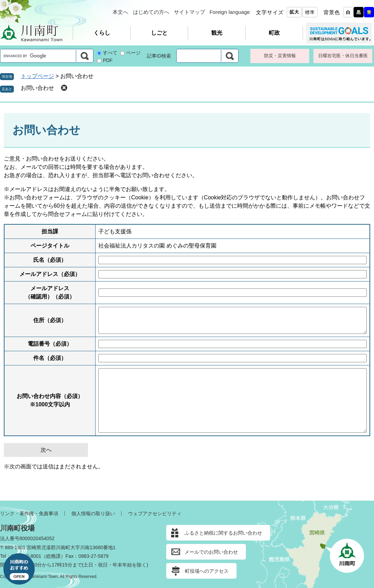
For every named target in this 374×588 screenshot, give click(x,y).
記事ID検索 (159, 56)
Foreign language (230, 12)
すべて (110, 53)
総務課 (53, 556)
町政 (274, 33)
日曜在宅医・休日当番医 (343, 56)
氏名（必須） (50, 260)
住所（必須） (50, 320)
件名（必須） (50, 358)
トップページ (37, 76)
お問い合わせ (37, 88)
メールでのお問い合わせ (211, 552)
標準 (310, 12)
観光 (217, 33)
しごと (159, 33)
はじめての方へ (151, 12)
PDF (108, 60)
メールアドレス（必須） (50, 274)
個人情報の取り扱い (93, 513)
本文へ (120, 12)
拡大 (294, 12)
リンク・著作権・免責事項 (29, 513)
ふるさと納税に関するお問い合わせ (223, 533)
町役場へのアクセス (207, 571)
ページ (133, 53)
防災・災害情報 (280, 56)
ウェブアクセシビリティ (155, 513)
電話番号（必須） (50, 344)
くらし (102, 33)
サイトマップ (189, 12)
